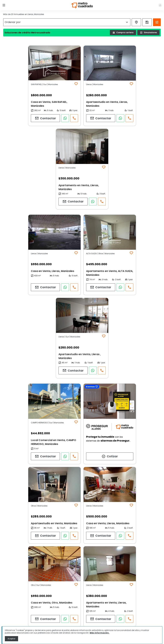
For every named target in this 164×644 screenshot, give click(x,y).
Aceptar (11, 639)
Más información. (100, 633)
